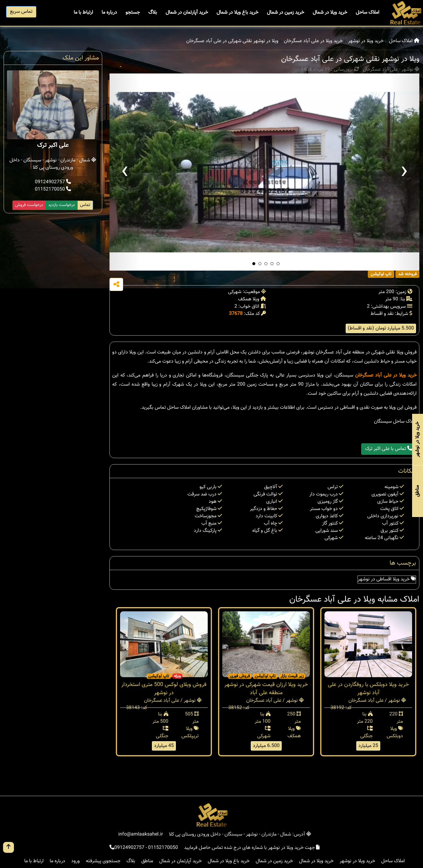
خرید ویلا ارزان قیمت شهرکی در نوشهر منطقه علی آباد (266, 689)
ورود (76, 861)
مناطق (147, 861)
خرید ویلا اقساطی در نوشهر (387, 579)
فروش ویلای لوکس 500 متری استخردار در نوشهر (164, 689)
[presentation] (125, 172)
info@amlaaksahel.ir (141, 834)
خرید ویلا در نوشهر (366, 41)
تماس (85, 205)
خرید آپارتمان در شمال (187, 13)
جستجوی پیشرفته (103, 861)
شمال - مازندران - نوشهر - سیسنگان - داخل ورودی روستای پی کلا (53, 164)
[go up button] (8, 847)
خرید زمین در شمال (285, 13)
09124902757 (53, 182)
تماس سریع (21, 12)
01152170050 (53, 189)
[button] (254, 264)
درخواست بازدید (62, 205)
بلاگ (153, 13)
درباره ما (109, 13)
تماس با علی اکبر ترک (389, 449)
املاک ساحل (368, 13)
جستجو (133, 13)
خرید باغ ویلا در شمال (237, 13)
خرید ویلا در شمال (330, 13)
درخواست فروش (29, 205)
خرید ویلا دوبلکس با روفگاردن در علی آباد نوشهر (368, 689)
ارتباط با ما (83, 13)
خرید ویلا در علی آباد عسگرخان (313, 41)
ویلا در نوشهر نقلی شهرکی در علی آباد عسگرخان (232, 41)
